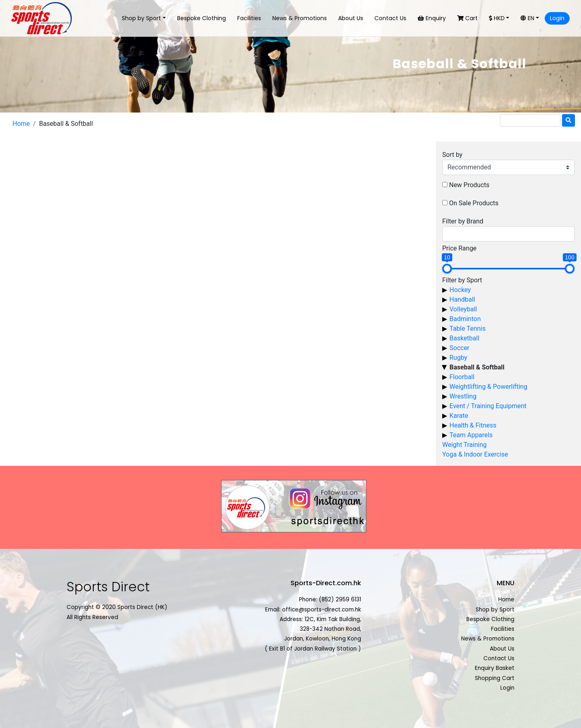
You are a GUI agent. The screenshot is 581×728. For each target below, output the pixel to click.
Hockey (460, 290)
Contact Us (390, 18)
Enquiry (432, 18)
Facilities (249, 18)
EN (527, 18)
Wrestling (463, 396)
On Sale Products (474, 203)
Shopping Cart (495, 678)
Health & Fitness (473, 425)
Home (21, 124)
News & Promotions (300, 18)
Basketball (464, 338)
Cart (467, 18)
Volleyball (463, 309)
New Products (469, 185)
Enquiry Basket (495, 668)
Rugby (458, 358)
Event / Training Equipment (488, 406)
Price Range (459, 248)
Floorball (462, 377)
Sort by (452, 155)
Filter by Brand (463, 221)
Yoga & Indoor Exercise (475, 454)
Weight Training (464, 445)
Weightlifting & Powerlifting (488, 387)
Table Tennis (467, 329)
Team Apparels (471, 435)
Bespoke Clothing (202, 18)
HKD (497, 18)
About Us (351, 18)
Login (557, 18)
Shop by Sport (141, 18)
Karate (459, 416)
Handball (462, 299)
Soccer (459, 348)
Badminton (465, 319)
